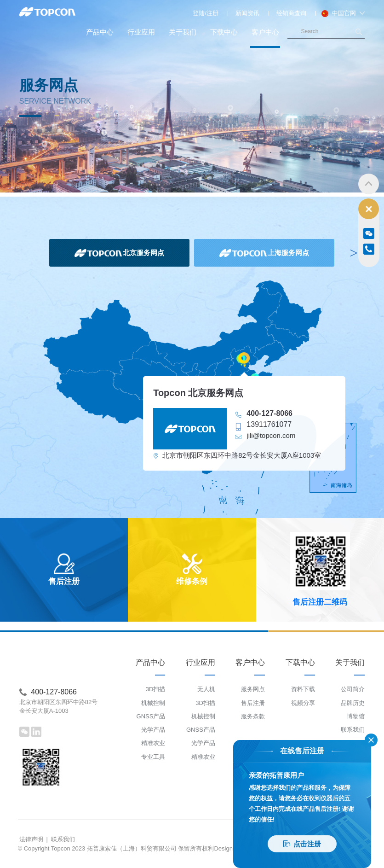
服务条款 (253, 716)
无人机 (206, 689)
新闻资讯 (247, 13)
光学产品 (153, 730)
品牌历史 (353, 703)
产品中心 (100, 32)
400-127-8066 (269, 413)
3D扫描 (156, 689)
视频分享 (303, 703)
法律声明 (31, 839)
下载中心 (224, 32)
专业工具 (153, 757)
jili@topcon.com (271, 435)
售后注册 (253, 703)
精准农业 (153, 743)
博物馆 (356, 716)
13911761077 (269, 424)
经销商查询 (291, 13)
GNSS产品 (151, 716)
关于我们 (183, 32)
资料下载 (303, 689)
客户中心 (265, 38)
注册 (212, 13)
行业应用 (141, 32)
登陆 (199, 13)
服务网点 (253, 689)
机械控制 (153, 703)
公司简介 (353, 689)
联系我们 (353, 730)
